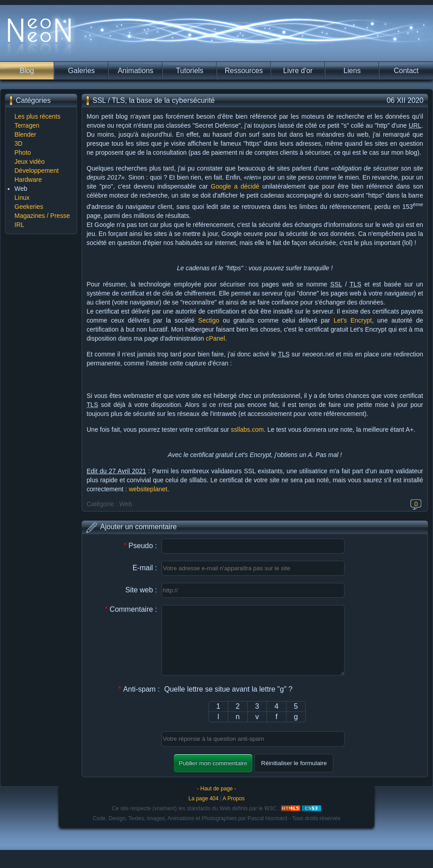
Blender (25, 134)
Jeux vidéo (30, 162)
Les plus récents (37, 116)
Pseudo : (140, 546)
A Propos (234, 812)
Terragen (27, 125)
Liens (352, 71)
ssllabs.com (247, 429)
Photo (23, 152)
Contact (406, 71)
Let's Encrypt (353, 320)
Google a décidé (235, 186)
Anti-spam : (139, 703)
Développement (37, 171)
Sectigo (209, 320)
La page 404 (204, 812)
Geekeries (29, 207)
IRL (19, 225)
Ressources (244, 71)
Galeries (82, 71)
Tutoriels (190, 71)
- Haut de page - (217, 802)
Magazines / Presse (42, 216)
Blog (27, 71)
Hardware (28, 180)
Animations (136, 71)
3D (18, 143)
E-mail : (145, 568)
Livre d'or (298, 71)
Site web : (141, 590)
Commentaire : (131, 609)
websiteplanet (148, 489)
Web (21, 189)
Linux (22, 198)
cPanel (215, 338)
